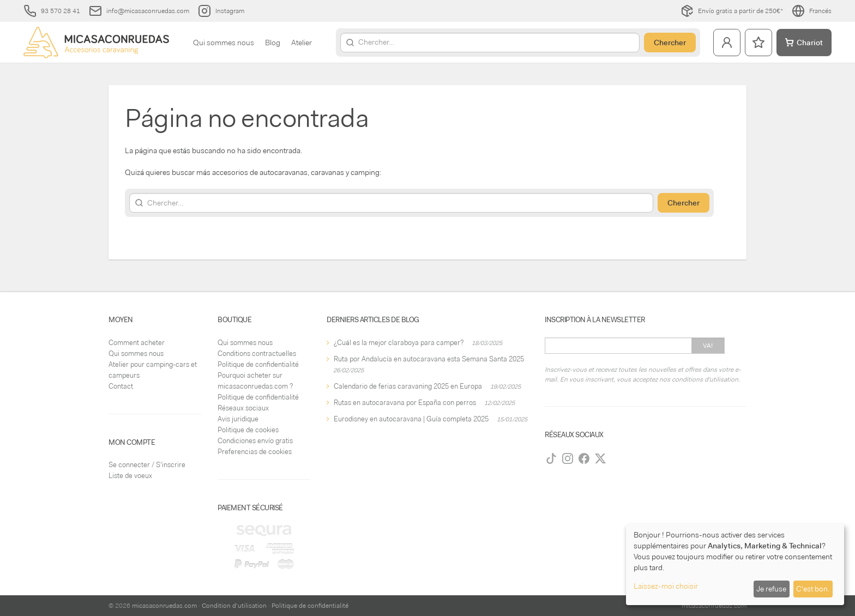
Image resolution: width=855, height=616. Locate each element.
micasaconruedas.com (164, 606)
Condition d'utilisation (234, 606)
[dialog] (735, 564)
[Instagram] (568, 458)
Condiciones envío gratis (255, 441)
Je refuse (771, 589)
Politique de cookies (248, 430)
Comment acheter (137, 343)
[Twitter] (600, 458)
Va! (708, 346)
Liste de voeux (130, 476)
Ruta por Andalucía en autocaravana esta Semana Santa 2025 (429, 359)
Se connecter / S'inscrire (147, 465)
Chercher (670, 43)
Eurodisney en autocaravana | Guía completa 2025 (411, 419)
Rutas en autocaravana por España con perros (405, 403)
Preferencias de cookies (255, 452)
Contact (121, 386)
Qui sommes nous (224, 43)
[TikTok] (551, 458)
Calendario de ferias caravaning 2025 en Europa (408, 386)
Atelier (302, 43)
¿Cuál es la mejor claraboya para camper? (399, 343)
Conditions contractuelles (257, 354)
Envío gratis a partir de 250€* (732, 11)
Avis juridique (238, 419)
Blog (273, 43)
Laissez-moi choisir (666, 586)
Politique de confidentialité (258, 364)
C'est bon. (813, 589)
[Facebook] (584, 458)
